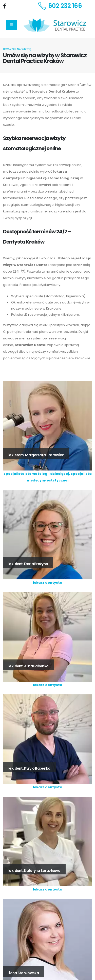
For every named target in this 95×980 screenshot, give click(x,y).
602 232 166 (65, 6)
